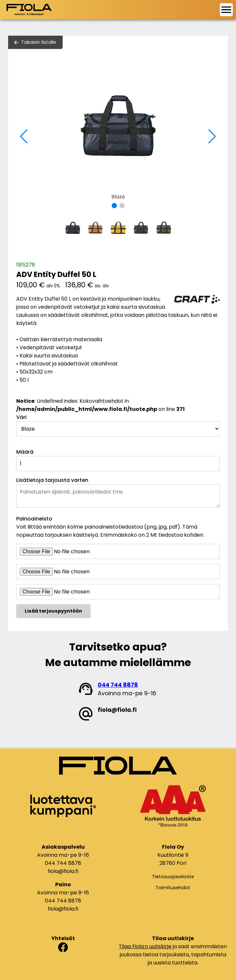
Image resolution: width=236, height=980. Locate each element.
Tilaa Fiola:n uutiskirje (145, 946)
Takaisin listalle (39, 42)
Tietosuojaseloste (173, 877)
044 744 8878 (118, 685)
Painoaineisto (34, 519)
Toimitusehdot (173, 888)
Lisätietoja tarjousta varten (52, 480)
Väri (21, 417)
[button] (114, 206)
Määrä (25, 452)
